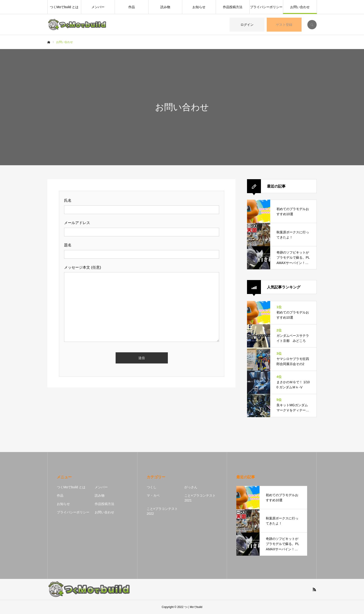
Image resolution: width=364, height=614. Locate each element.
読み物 (165, 7)
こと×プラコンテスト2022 (162, 511)
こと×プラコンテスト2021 (200, 498)
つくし (152, 487)
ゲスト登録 (284, 25)
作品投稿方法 (233, 7)
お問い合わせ (300, 7)
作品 (132, 7)
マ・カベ (153, 495)
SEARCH (312, 25)
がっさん (191, 487)
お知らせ (199, 7)
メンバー (98, 7)
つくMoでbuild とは (64, 7)
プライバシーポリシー (266, 7)
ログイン (247, 25)
